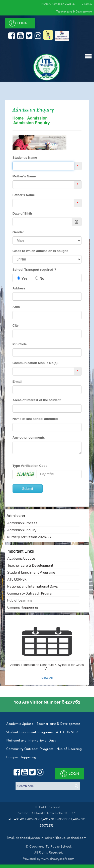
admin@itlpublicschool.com (65, 838)
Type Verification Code (30, 466)
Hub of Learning (20, 600)
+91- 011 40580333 (57, 819)
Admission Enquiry (22, 530)
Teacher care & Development (74, 12)
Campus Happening (23, 607)
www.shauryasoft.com (58, 859)
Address (19, 288)
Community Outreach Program (31, 593)
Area (16, 307)
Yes (25, 278)
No (42, 278)
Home (18, 118)
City (16, 325)
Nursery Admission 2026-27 (29, 537)
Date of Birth (22, 213)
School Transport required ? (34, 270)
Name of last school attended (35, 419)
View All (47, 678)
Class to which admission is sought (40, 251)
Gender (18, 232)
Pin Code (20, 344)
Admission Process (22, 523)
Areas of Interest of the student (37, 400)
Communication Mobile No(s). (35, 363)
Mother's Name (24, 176)
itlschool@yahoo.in (29, 838)
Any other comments (29, 437)
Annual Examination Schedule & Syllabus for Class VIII (47, 667)
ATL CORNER (17, 579)
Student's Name (25, 158)
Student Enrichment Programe (31, 572)
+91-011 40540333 (28, 819)
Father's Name (24, 195)
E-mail (17, 382)
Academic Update (21, 558)
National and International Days (33, 586)
